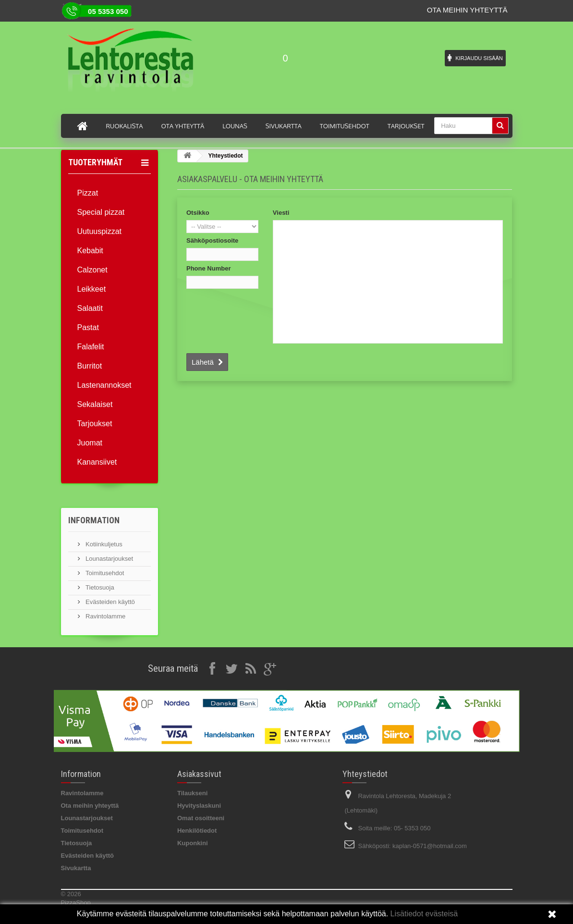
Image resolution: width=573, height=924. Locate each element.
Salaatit (90, 308)
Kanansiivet (97, 462)
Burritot (90, 366)
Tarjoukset (406, 126)
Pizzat (88, 193)
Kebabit (90, 251)
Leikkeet (92, 289)
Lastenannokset (104, 385)
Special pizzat (101, 212)
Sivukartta (284, 126)
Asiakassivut (199, 774)
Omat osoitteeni (201, 818)
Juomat (90, 443)
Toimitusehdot (345, 126)
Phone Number (208, 268)
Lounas (235, 126)
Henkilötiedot (197, 831)
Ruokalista (125, 126)
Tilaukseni (192, 793)
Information (94, 520)
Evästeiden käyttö (110, 602)
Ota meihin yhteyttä (467, 10)
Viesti (281, 213)
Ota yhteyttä (183, 126)
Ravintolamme (105, 616)
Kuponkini (193, 843)
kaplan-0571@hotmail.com (430, 846)
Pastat (88, 327)
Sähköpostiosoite (212, 240)
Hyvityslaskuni (199, 806)
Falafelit (91, 347)
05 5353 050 (108, 11)
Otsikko (198, 213)
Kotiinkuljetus (103, 544)
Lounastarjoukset (109, 559)
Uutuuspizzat (100, 231)
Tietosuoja (99, 587)
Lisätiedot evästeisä (423, 914)
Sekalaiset (95, 404)
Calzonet (92, 270)
